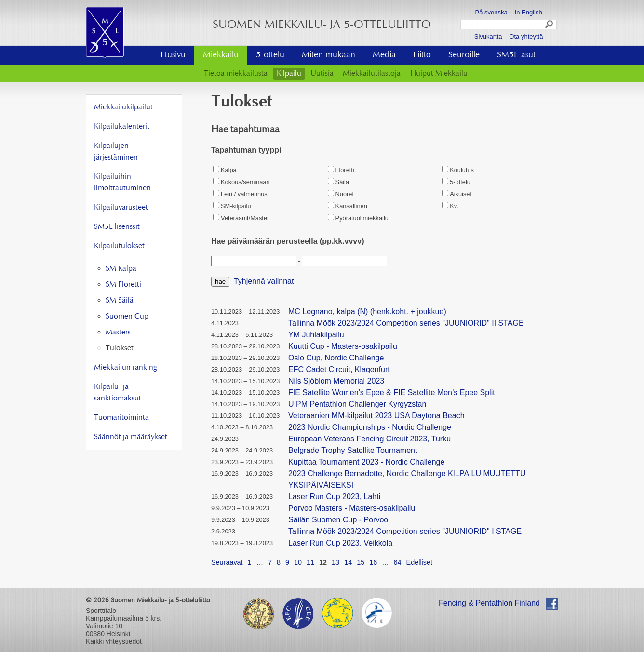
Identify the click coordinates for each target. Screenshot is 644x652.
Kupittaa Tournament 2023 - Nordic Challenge (366, 462)
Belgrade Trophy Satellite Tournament (353, 450)
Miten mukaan (329, 55)
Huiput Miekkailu (439, 74)
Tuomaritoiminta (121, 418)
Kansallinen (348, 206)
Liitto (422, 55)
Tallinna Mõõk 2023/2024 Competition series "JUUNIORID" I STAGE (405, 531)
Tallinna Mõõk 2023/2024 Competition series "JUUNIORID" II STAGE (406, 323)
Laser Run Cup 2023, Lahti (334, 497)
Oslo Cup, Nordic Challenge (336, 358)
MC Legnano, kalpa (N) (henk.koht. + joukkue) (367, 312)
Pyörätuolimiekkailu (358, 218)
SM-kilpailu (232, 206)
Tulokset (120, 348)
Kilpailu (289, 74)
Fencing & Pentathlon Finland (489, 603)
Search (550, 26)
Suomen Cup (127, 317)
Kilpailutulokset (119, 246)
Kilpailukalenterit (122, 127)
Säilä (338, 182)
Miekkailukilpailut (123, 107)
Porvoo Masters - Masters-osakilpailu (352, 508)
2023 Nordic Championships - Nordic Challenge (370, 427)
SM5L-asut (516, 55)
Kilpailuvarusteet (121, 208)
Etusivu (173, 55)
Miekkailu (221, 55)
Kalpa (225, 170)
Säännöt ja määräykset (131, 437)
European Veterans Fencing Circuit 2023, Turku (369, 439)
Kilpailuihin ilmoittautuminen (122, 183)
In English (529, 12)
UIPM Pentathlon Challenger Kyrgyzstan (357, 404)
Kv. (450, 206)
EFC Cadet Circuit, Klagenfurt (339, 369)
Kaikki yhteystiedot (114, 641)
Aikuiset (457, 194)
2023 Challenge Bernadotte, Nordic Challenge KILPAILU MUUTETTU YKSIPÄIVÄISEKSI (407, 479)
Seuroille (464, 55)
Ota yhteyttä (526, 36)
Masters (118, 333)
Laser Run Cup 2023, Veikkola (340, 543)
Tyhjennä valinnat (264, 281)
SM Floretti (123, 285)
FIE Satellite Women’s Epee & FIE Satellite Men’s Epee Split (392, 393)
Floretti (341, 170)
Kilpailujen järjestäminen (116, 152)
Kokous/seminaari (241, 182)
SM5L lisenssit (117, 227)
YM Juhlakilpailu (316, 335)
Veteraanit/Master (241, 218)
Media (384, 55)
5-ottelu (270, 55)
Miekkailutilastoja (372, 74)
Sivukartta (488, 36)
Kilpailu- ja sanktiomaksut (118, 393)
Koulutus (458, 170)
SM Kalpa (121, 269)
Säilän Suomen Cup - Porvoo (338, 520)
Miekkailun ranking (125, 368)
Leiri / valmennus (240, 194)
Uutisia (322, 74)
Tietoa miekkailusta (236, 74)
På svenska (491, 12)
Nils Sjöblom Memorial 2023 (336, 381)
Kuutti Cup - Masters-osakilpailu (343, 346)
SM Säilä (120, 301)
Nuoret (341, 194)
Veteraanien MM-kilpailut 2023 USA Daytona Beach (376, 416)
